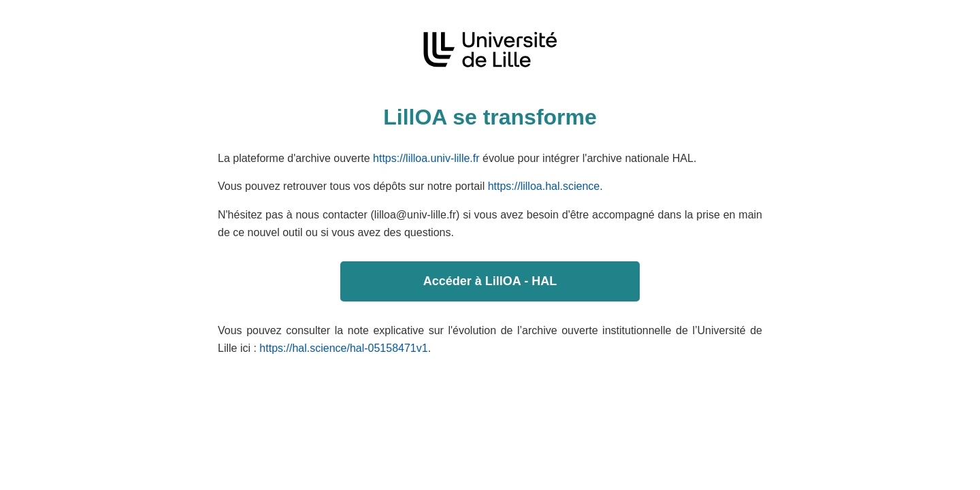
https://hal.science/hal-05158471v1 (343, 348)
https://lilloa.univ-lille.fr (426, 158)
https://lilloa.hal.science (544, 186)
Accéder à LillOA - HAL (490, 281)
